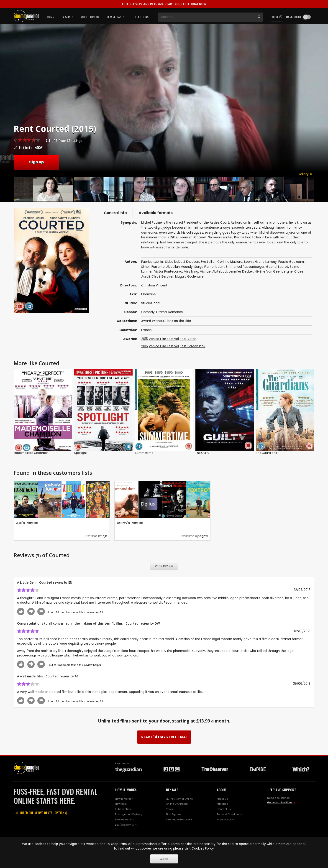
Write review (164, 566)
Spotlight (81, 453)
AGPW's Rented (130, 523)
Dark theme (294, 17)
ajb (105, 536)
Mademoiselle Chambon (31, 453)
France (146, 330)
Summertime (144, 453)
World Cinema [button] (90, 17)
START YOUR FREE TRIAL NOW (164, 4)
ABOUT (222, 790)
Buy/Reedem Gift (126, 825)
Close (164, 859)
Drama (161, 312)
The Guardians (266, 453)
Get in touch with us (280, 802)
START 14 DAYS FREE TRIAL (164, 737)
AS (77, 676)
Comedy (148, 312)
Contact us (224, 809)
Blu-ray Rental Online (179, 799)
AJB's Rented (27, 523)
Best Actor (188, 339)
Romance (176, 312)
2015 (145, 339)
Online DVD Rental (177, 804)
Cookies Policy (203, 849)
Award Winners (153, 321)
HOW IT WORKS (126, 790)
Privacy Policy (225, 819)
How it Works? (124, 799)
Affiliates (222, 804)
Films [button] (50, 17)
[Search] (206, 17)
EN (70, 582)
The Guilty (202, 453)
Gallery (305, 174)
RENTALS (172, 790)
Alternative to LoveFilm (180, 819)
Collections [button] (140, 17)
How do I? (121, 804)
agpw (204, 536)
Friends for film (125, 819)
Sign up (36, 162)
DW (157, 623)
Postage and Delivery (129, 814)
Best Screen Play (193, 346)
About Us (222, 799)
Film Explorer (174, 814)
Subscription (123, 809)
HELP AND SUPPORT (282, 790)
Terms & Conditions (229, 814)
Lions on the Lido (178, 321)
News (169, 809)
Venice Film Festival (164, 339)
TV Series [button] (67, 17)
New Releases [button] (115, 17)
